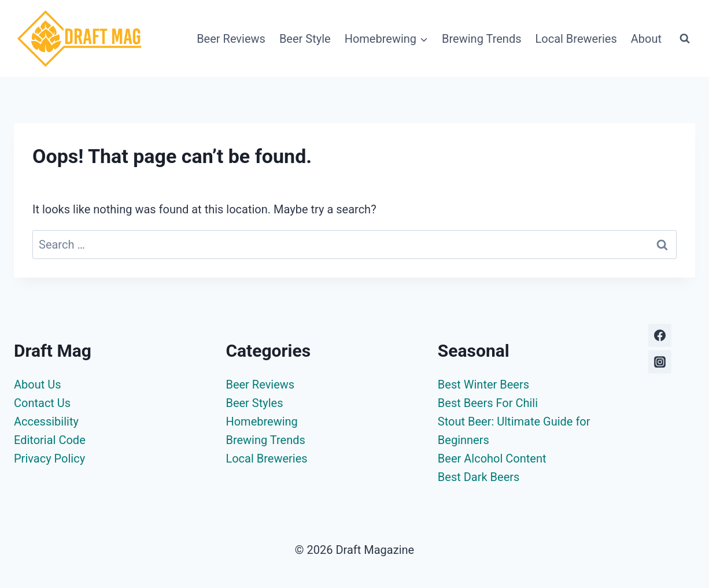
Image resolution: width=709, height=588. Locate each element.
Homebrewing (261, 421)
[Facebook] (660, 335)
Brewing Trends (481, 39)
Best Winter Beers (483, 384)
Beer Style (305, 39)
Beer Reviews (231, 39)
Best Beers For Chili (488, 403)
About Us (38, 384)
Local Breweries (576, 39)
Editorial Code (50, 440)
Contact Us (42, 403)
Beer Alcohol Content (492, 458)
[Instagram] (660, 362)
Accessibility (46, 421)
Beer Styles (254, 403)
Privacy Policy (49, 458)
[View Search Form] (685, 39)
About (646, 39)
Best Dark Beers (479, 477)
